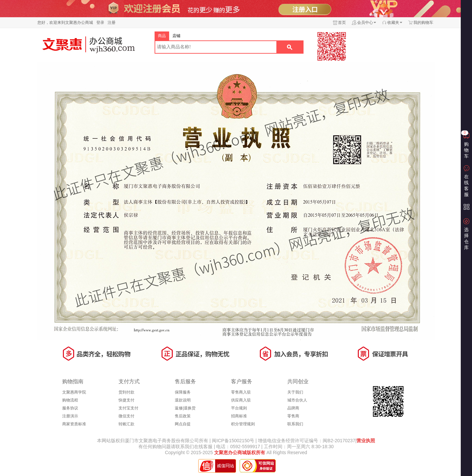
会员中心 (365, 23)
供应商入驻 (241, 400)
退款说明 (183, 400)
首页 (342, 23)
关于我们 (295, 392)
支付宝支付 (128, 408)
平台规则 (239, 408)
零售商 (293, 416)
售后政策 (183, 416)
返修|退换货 (185, 408)
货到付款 (126, 392)
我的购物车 (423, 23)
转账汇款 (126, 424)
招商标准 (239, 416)
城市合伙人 (297, 400)
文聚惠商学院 (74, 392)
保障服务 (183, 392)
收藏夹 (393, 23)
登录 (100, 23)
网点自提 (183, 424)
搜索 (290, 47)
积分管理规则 (243, 424)
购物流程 (70, 400)
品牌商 (293, 408)
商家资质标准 (74, 424)
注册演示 (70, 416)
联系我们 (295, 424)
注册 (112, 23)
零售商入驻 (241, 392)
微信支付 (126, 416)
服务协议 (70, 408)
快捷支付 (126, 400)
